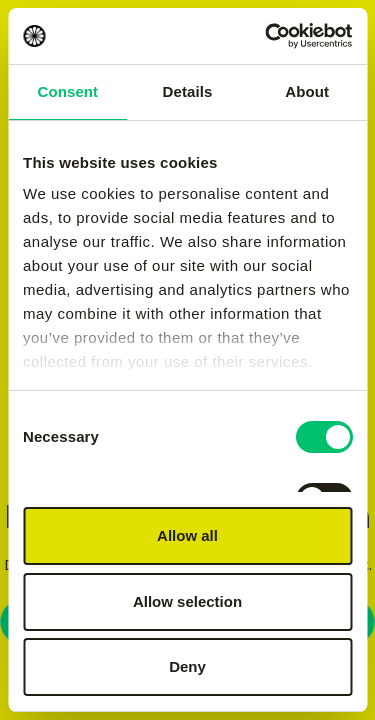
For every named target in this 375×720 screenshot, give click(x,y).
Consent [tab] (67, 91)
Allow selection (187, 601)
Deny (187, 666)
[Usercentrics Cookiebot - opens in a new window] (267, 36)
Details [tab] (188, 91)
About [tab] (307, 91)
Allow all (187, 535)
